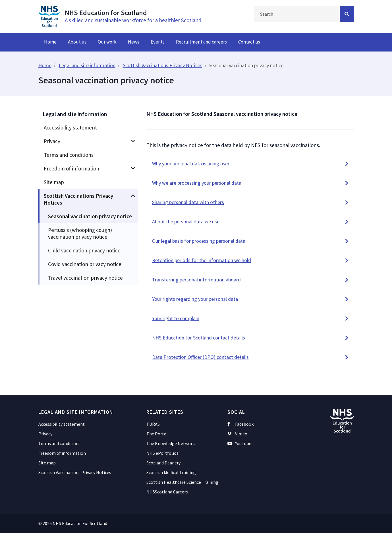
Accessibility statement (70, 127)
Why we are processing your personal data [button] (197, 183)
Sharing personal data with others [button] (188, 202)
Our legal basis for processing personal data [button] (199, 241)
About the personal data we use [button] (186, 222)
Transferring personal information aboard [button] (196, 280)
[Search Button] (347, 14)
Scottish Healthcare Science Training (182, 482)
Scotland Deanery (163, 463)
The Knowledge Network (171, 443)
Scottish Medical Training (171, 472)
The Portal (157, 434)
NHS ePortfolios (162, 453)
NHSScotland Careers (167, 492)
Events (158, 42)
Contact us (249, 42)
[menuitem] (88, 127)
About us (77, 42)
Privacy (52, 141)
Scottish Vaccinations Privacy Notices (163, 65)
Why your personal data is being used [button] (191, 163)
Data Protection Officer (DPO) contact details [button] (200, 357)
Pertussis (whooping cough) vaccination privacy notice (80, 233)
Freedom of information (71, 168)
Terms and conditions (69, 155)
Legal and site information (87, 65)
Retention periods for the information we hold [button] (202, 260)
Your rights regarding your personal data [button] (195, 299)
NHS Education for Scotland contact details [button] (199, 338)
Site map (54, 182)
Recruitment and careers (201, 42)
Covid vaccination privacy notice (85, 264)
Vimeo (238, 434)
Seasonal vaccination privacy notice (90, 216)
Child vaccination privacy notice (84, 250)
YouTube (239, 443)
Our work (107, 42)
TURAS (153, 424)
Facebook (241, 424)
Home (50, 42)
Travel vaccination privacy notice (85, 278)
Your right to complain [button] (176, 318)
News (134, 42)
